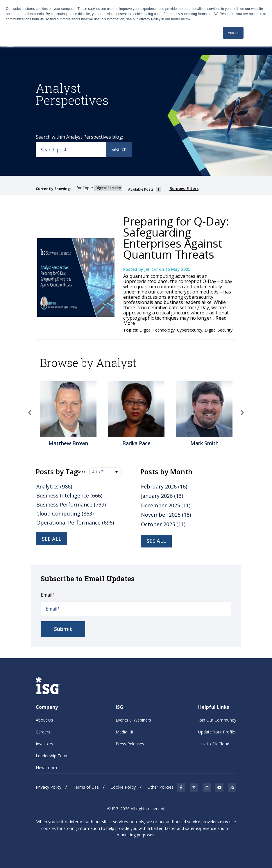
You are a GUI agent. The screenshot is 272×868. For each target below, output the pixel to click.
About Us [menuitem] (44, 720)
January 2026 (162, 496)
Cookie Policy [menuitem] (123, 787)
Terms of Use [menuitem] (86, 787)
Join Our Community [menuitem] (217, 720)
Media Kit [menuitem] (125, 732)
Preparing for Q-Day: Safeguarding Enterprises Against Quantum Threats (176, 238)
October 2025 (163, 524)
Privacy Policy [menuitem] (49, 787)
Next (242, 413)
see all (156, 541)
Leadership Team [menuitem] (52, 756)
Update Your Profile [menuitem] (217, 732)
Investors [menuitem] (44, 744)
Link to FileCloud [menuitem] (214, 744)
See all (52, 539)
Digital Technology (157, 330)
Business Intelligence (69, 495)
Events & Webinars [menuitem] (133, 720)
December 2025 (166, 505)
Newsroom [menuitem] (46, 768)
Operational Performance (75, 522)
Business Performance (71, 504)
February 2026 (164, 486)
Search (119, 149)
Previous (30, 413)
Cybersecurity (190, 330)
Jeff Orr (152, 269)
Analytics (54, 486)
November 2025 (166, 515)
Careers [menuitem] (43, 732)
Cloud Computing (65, 513)
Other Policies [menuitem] (160, 787)
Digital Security (219, 330)
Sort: (82, 472)
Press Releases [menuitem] (130, 744)
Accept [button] (233, 33)
